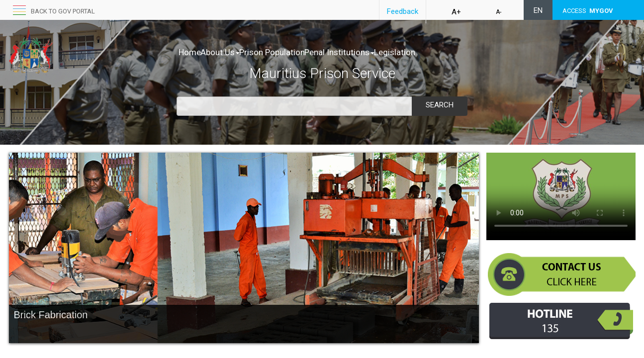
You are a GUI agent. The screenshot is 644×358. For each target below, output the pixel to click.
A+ (456, 12)
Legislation (436, 52)
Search (440, 105)
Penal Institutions (371, 52)
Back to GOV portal (63, 11)
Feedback (403, 11)
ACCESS (588, 11)
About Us (230, 52)
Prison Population (293, 52)
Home (190, 52)
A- (499, 12)
